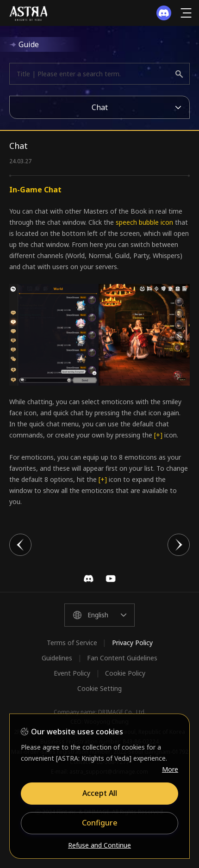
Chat (100, 107)
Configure (100, 823)
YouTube (111, 579)
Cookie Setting (99, 688)
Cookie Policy (125, 673)
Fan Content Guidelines (122, 658)
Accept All (100, 793)
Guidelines (57, 658)
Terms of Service (72, 643)
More (170, 769)
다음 (179, 545)
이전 (20, 545)
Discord (88, 579)
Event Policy (72, 673)
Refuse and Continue (99, 845)
